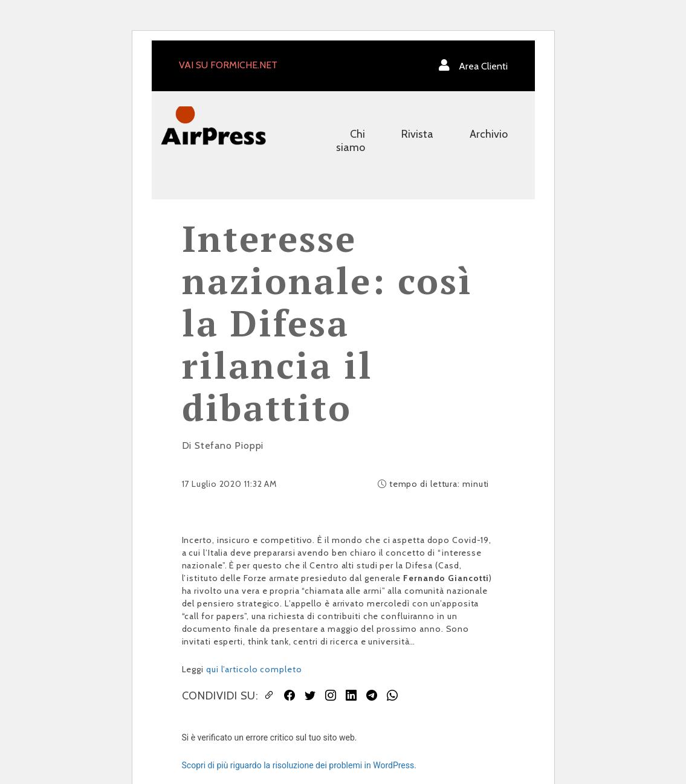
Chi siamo (351, 141)
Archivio (489, 134)
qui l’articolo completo (254, 669)
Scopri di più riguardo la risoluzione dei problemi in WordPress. (299, 765)
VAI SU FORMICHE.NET (228, 65)
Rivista (417, 134)
